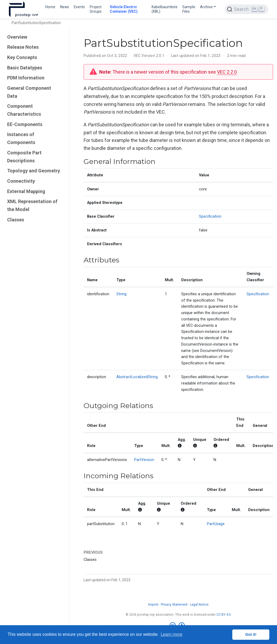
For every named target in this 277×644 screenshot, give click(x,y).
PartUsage (216, 524)
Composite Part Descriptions (24, 157)
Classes (16, 220)
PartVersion (144, 460)
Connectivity (21, 181)
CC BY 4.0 (224, 615)
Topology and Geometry (34, 171)
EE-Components (25, 124)
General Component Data (29, 92)
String (121, 294)
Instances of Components (21, 138)
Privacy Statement (174, 605)
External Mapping (26, 191)
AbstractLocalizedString (137, 377)
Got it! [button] (251, 634)
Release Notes (23, 47)
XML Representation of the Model (32, 205)
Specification (210, 216)
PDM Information (26, 78)
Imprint (153, 605)
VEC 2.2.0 (227, 72)
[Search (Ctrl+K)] (247, 9)
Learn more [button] (171, 634)
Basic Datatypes (25, 68)
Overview (17, 37)
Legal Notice (199, 605)
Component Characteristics (24, 110)
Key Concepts (22, 57)
